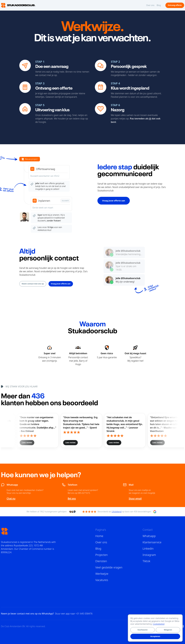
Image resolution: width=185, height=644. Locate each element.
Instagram (149, 555)
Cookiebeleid (159, 624)
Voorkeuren (143, 630)
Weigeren (168, 630)
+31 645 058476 (84, 614)
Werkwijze (102, 574)
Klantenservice (152, 542)
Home (99, 536)
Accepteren (155, 636)
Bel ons (72, 498)
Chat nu (11, 498)
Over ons (150, 5)
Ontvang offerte (175, 5)
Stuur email (135, 498)
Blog (159, 5)
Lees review (81, 443)
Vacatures (102, 580)
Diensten (101, 561)
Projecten (102, 555)
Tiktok (147, 561)
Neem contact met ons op (33, 284)
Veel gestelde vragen (109, 567)
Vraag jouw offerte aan (114, 201)
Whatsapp (149, 536)
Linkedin (148, 549)
